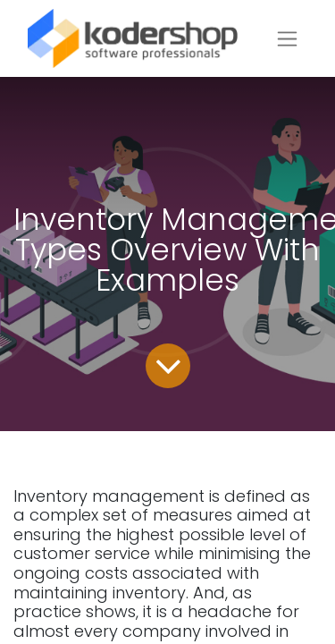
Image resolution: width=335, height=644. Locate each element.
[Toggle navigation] (287, 39)
